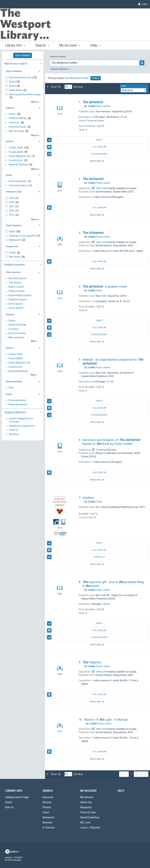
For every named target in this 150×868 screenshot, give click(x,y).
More (95, 78)
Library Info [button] (15, 45)
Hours (9, 802)
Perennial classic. (18, 181)
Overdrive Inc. (16, 160)
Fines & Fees (88, 812)
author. (99, 106)
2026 (12, 198)
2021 (12, 206)
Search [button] (42, 45)
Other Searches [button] (13, 272)
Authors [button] (10, 141)
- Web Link (99, 188)
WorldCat (14, 434)
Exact (46, 812)
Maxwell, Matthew (18, 165)
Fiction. (12, 114)
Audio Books (16, 90)
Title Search (15, 283)
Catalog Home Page (17, 797)
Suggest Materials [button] (15, 412)
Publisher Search (17, 300)
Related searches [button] (15, 265)
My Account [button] (70, 45)
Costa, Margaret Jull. (20, 156)
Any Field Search (17, 278)
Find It (75, 140)
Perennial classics (18, 185)
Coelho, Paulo (16, 148)
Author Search (16, 287)
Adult (12, 232)
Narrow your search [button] (16, 64)
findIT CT (14, 430)
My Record (87, 797)
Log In (145, 4)
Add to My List (97, 161)
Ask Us (9, 807)
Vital (11, 388)
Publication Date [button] (14, 192)
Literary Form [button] (12, 246)
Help (121, 791)
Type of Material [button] (14, 71)
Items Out (86, 802)
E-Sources (49, 828)
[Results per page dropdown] (68, 87)
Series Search (16, 308)
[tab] (23, 63)
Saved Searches (90, 817)
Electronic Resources (21, 77)
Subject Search (17, 291)
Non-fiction (15, 257)
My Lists (85, 822)
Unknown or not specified (23, 236)
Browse (47, 802)
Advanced (48, 817)
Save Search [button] (23, 55)
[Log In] (139, 4)
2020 (12, 211)
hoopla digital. (16, 152)
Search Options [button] (60, 69)
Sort (123, 86)
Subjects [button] (10, 108)
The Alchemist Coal (76, 78)
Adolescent (15, 240)
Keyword (48, 797)
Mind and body (17, 131)
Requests (86, 807)
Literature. (14, 123)
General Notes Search (20, 295)
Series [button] (9, 175)
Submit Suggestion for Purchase (21, 420)
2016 (12, 215)
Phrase (47, 807)
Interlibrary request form (22, 426)
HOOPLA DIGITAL (18, 118)
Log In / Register (90, 828)
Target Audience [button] (14, 225)
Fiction (13, 253)
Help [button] (95, 45)
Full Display (77, 147)
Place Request (77, 154)
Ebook (13, 86)
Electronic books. (18, 127)
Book (12, 82)
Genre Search (16, 304)
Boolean (47, 822)
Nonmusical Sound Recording (25, 94)
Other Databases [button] (14, 381)
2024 (12, 202)
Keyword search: (58, 56)
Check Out (76, 557)
